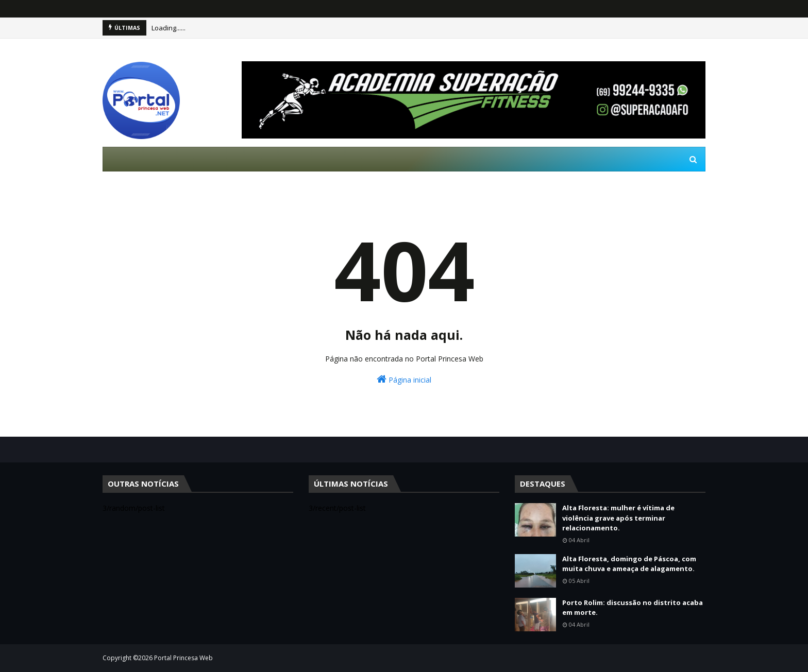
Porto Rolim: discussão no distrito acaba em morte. (633, 608)
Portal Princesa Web (183, 658)
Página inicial (404, 379)
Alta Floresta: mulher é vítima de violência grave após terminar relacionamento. (618, 518)
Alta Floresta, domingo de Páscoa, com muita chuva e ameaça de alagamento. (629, 564)
